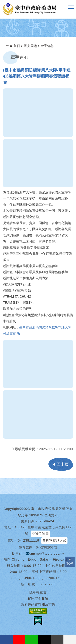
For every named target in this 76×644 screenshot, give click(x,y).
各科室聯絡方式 (54, 541)
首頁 (15, 46)
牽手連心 (47, 46)
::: (7, 46)
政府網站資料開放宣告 (38, 605)
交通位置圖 (40, 534)
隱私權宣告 (38, 592)
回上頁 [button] (63, 464)
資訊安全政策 (38, 598)
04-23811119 (28, 541)
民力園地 (30, 46)
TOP (70, 564)
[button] (71, 7)
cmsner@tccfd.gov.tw (45, 553)
